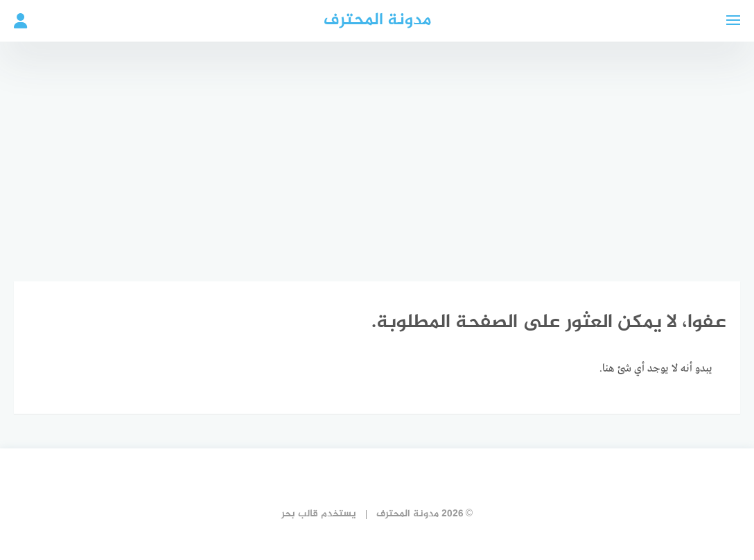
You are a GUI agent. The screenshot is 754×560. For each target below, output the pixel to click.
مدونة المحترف (377, 20)
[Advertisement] (377, 152)
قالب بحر (300, 514)
